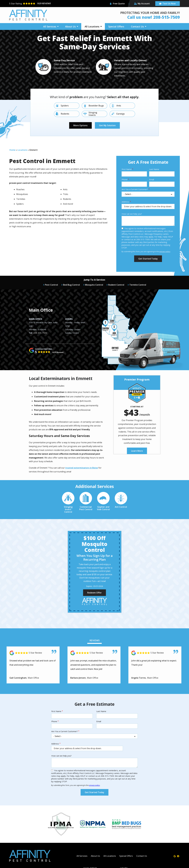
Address (125, 202)
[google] (175, 856)
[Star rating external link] (52, 4)
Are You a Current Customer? (135, 189)
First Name (127, 169)
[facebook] (178, 856)
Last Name (154, 169)
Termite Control (138, 285)
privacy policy (165, 251)
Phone (125, 179)
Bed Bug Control (71, 285)
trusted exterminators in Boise (82, 468)
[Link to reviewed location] (33, 653)
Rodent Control (116, 285)
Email (152, 179)
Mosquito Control (94, 285)
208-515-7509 (40, 333)
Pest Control (51, 285)
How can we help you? (132, 214)
